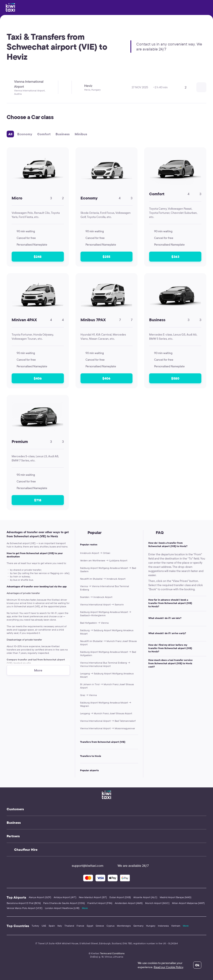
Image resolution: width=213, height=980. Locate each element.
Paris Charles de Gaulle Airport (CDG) (64, 903)
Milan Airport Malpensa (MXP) (188, 903)
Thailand (69, 926)
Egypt (90, 926)
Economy (25, 134)
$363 (175, 257)
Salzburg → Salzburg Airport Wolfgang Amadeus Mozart (107, 632)
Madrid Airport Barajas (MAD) (176, 897)
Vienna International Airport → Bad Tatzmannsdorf (108, 721)
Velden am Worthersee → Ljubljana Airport (104, 560)
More (85, 908)
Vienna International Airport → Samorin (102, 604)
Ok (197, 965)
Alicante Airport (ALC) (145, 897)
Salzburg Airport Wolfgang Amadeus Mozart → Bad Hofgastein (108, 654)
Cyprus (110, 926)
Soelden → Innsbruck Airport (96, 597)
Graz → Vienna (88, 695)
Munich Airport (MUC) (157, 903)
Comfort (44, 134)
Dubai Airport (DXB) (120, 897)
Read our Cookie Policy (168, 967)
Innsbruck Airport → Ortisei (95, 553)
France (80, 926)
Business (63, 134)
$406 (38, 378)
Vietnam (176, 926)
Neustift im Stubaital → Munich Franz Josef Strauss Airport (108, 643)
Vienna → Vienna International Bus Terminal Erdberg (105, 588)
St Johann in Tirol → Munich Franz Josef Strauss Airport (107, 686)
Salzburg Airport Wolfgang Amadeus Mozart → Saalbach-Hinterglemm (106, 614)
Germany (138, 926)
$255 (106, 257)
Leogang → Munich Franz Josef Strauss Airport (106, 713)
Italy (60, 926)
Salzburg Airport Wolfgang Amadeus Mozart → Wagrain (106, 704)
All (10, 134)
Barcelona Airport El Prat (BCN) (24, 903)
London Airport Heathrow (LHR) (62, 908)
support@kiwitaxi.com (84, 866)
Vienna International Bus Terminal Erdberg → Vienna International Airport (105, 664)
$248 (38, 257)
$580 (175, 378)
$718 (38, 500)
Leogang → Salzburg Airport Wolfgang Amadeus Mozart (107, 675)
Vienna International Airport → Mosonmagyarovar (108, 728)
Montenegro (124, 926)
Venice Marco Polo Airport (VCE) (25, 908)
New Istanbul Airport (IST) (93, 897)
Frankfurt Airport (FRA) (100, 903)
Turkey (35, 926)
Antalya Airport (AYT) (65, 897)
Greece (100, 926)
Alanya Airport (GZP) (40, 897)
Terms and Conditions (112, 953)
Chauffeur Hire (26, 850)
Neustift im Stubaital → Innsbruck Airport (103, 579)
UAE (44, 926)
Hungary (151, 926)
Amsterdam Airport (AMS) (129, 903)
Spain (52, 926)
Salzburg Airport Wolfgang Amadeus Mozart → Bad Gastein (108, 570)
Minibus (81, 134)
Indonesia (163, 926)
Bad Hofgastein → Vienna (94, 623)
